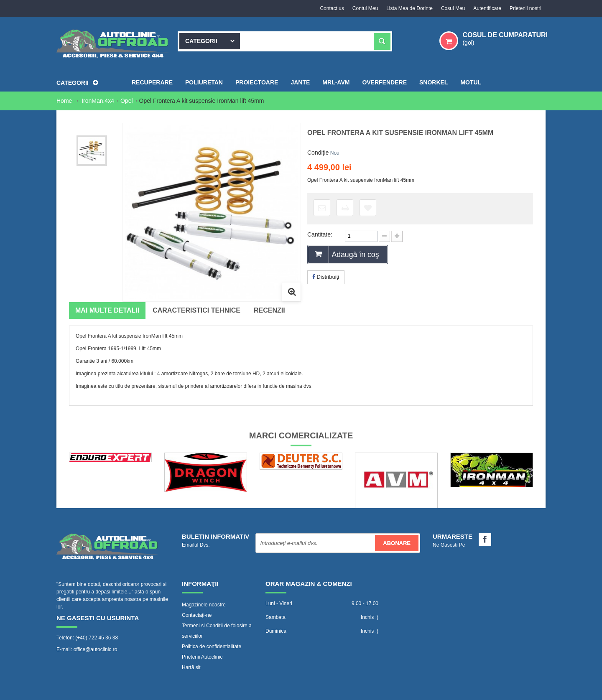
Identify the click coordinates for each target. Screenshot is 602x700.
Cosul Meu (453, 8)
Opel (127, 101)
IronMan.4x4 (98, 101)
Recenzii (269, 310)
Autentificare (487, 8)
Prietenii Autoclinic (202, 657)
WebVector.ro (257, 690)
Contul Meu (365, 8)
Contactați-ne (197, 615)
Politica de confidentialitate (212, 647)
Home (65, 101)
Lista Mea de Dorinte (409, 8)
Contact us (332, 8)
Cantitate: (320, 234)
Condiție (318, 153)
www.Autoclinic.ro (132, 690)
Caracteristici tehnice (196, 310)
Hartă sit (191, 667)
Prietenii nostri (525, 8)
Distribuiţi (326, 277)
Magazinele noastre (204, 605)
